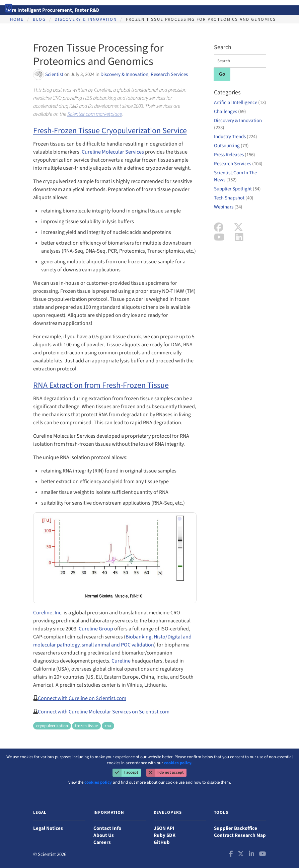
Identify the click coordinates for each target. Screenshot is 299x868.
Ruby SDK (165, 835)
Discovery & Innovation (86, 19)
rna (108, 726)
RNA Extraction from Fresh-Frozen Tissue (101, 385)
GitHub (162, 842)
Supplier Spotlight (237, 189)
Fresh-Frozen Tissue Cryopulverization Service (110, 131)
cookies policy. (178, 763)
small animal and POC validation (118, 645)
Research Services (169, 74)
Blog (39, 19)
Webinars (228, 207)
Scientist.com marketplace (95, 114)
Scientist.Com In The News (235, 176)
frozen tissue (86, 726)
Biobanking (138, 637)
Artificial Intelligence (240, 103)
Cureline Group (96, 629)
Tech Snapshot (234, 198)
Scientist (55, 74)
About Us (104, 835)
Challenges (230, 112)
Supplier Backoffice (236, 828)
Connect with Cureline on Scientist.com (82, 698)
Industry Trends (236, 137)
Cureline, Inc (47, 613)
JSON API (164, 828)
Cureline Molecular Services (113, 152)
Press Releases (235, 155)
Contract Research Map (240, 835)
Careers (102, 842)
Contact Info (107, 828)
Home (17, 19)
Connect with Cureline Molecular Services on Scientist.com (104, 712)
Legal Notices (48, 828)
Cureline (121, 661)
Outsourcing (231, 146)
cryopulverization (52, 726)
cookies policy (98, 782)
